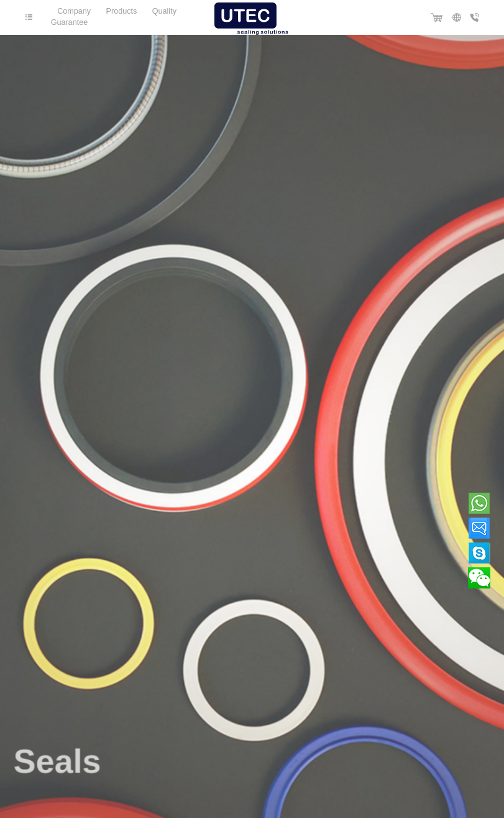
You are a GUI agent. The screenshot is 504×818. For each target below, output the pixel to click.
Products (122, 11)
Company (74, 11)
